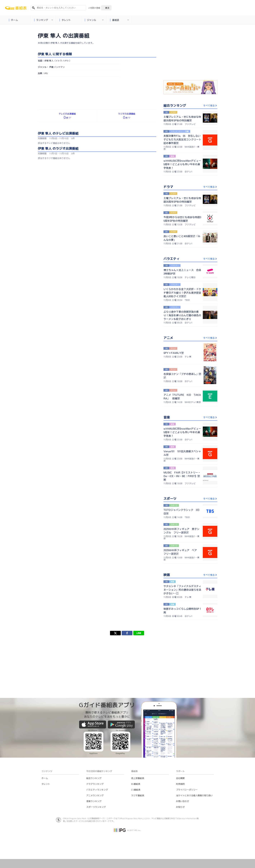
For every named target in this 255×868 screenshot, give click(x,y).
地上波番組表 (138, 778)
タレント (65, 20)
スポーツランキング (96, 807)
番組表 (120, 20)
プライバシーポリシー (187, 790)
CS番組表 (136, 790)
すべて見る (210, 106)
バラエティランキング (97, 790)
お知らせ (180, 807)
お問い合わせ (183, 801)
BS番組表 (136, 784)
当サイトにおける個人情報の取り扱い (194, 795)
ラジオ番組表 (138, 795)
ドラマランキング (95, 784)
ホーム (13, 20)
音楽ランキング (94, 801)
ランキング (44, 20)
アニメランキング (95, 795)
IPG (46, 73)
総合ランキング (94, 778)
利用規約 (180, 784)
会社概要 (180, 778)
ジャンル (94, 20)
